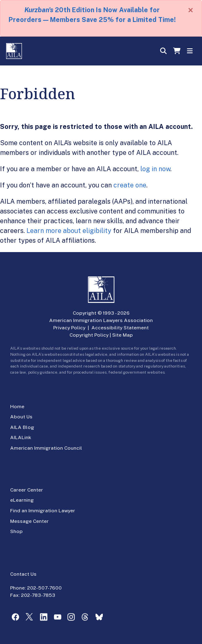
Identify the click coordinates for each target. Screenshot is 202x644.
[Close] (191, 10)
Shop (16, 531)
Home (17, 407)
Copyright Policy (89, 335)
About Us (21, 417)
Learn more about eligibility (69, 231)
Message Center (29, 521)
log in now (155, 169)
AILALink (21, 437)
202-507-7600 (45, 588)
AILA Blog (22, 427)
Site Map (123, 335)
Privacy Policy (69, 328)
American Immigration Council (46, 448)
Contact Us (23, 574)
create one (130, 185)
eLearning (22, 500)
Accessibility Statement (120, 328)
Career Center (27, 490)
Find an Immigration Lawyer (43, 511)
